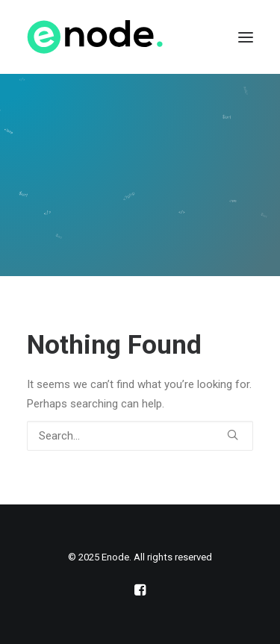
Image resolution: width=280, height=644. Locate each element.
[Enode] (95, 37)
